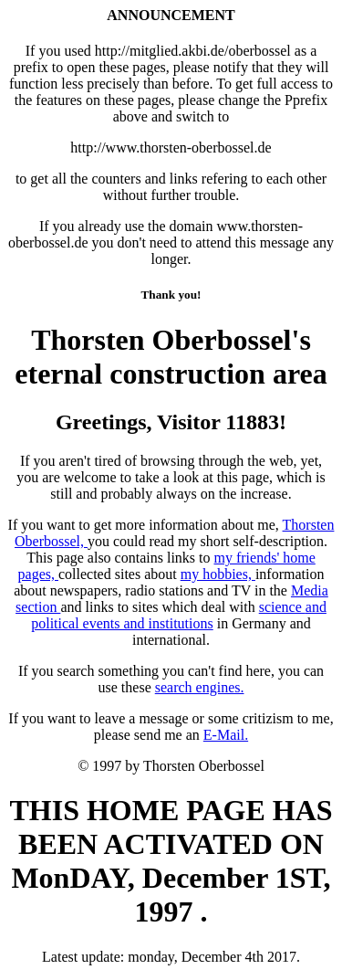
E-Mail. (226, 735)
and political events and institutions (179, 615)
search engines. (200, 687)
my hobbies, (218, 574)
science (282, 607)
